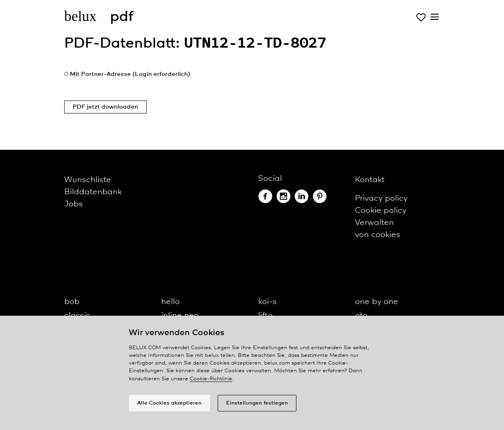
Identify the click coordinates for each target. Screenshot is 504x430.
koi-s (267, 302)
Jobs (73, 204)
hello (170, 302)
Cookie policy (381, 211)
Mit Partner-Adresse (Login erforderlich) (130, 74)
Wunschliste (88, 180)
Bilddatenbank (93, 192)
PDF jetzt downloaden (105, 107)
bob (72, 302)
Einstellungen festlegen (257, 403)
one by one (377, 302)
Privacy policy (381, 198)
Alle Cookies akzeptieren (169, 403)
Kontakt (370, 180)
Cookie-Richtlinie (211, 379)
